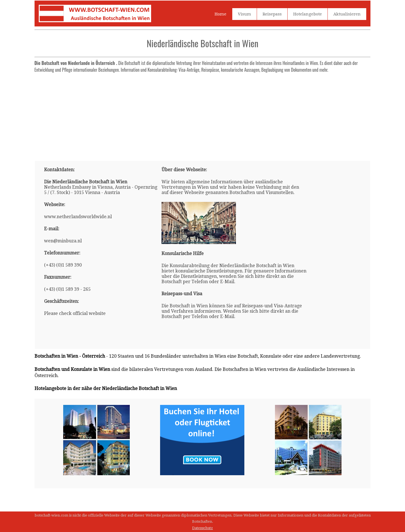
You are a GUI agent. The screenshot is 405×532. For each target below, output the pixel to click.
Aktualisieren (347, 14)
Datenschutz (202, 528)
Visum (244, 14)
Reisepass (272, 14)
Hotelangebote (308, 14)
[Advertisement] (203, 114)
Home (220, 14)
